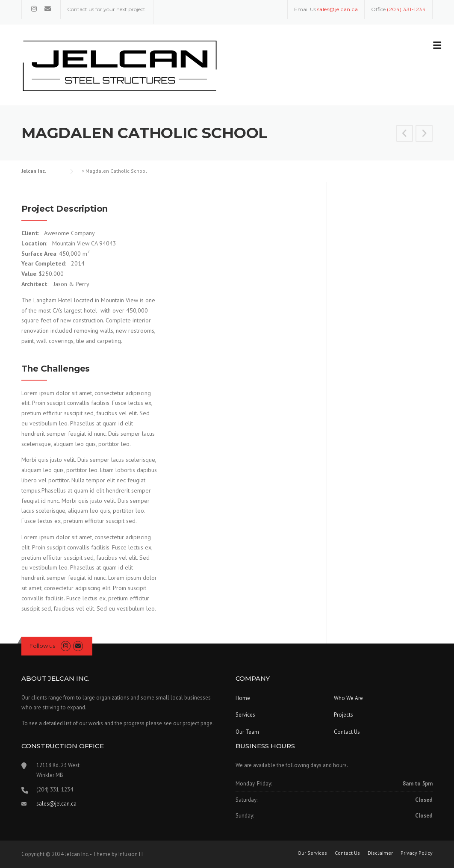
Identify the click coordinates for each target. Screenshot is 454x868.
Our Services (312, 853)
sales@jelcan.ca (56, 804)
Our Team (247, 732)
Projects (343, 715)
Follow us (42, 646)
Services (245, 715)
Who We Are (348, 698)
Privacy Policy (417, 853)
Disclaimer (380, 853)
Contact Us (347, 732)
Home (243, 698)
